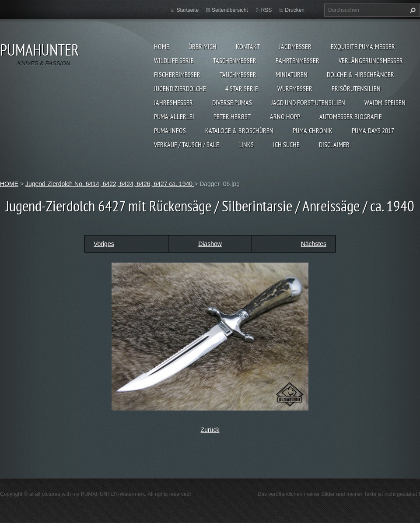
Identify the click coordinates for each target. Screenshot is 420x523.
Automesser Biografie (351, 116)
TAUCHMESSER (238, 74)
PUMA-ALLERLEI (174, 116)
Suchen (412, 10)
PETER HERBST (232, 116)
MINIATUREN (292, 74)
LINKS (246, 144)
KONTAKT (248, 46)
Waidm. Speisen (385, 102)
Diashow (210, 244)
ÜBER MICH (203, 46)
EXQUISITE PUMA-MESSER (363, 46)
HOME (162, 46)
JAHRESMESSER (173, 102)
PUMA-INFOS (170, 130)
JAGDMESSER (295, 46)
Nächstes (314, 244)
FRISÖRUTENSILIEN (356, 88)
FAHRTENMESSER (297, 60)
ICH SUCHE (286, 144)
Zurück (210, 430)
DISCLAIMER (334, 144)
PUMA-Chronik (313, 130)
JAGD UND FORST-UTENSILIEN (308, 102)
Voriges (104, 244)
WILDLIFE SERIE (174, 60)
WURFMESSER (295, 88)
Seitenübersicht (230, 10)
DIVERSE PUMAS (232, 102)
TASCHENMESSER (235, 60)
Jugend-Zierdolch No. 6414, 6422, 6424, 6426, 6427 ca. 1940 (110, 184)
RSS (267, 10)
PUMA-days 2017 (373, 130)
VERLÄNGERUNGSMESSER (371, 60)
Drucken (295, 10)
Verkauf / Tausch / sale (187, 144)
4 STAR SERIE (242, 88)
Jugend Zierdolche (180, 88)
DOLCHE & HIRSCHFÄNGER (360, 74)
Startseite (187, 10)
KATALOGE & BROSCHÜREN (239, 130)
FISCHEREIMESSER (177, 74)
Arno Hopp (285, 116)
